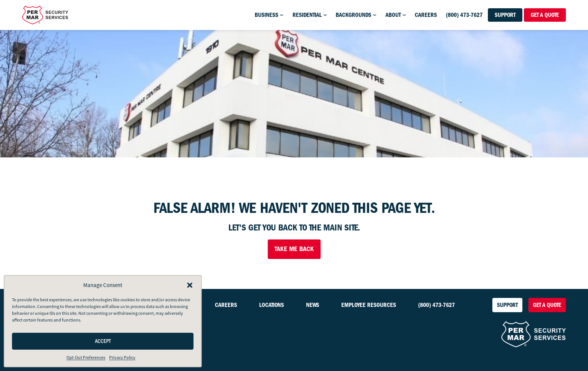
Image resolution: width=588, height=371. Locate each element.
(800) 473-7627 (464, 15)
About (393, 15)
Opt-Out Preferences (86, 358)
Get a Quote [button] (545, 15)
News (313, 305)
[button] (190, 285)
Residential (307, 15)
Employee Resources (369, 305)
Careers (426, 15)
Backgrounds (353, 15)
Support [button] (505, 15)
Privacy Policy (122, 358)
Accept (103, 341)
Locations (271, 305)
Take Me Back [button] (294, 249)
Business (266, 15)
